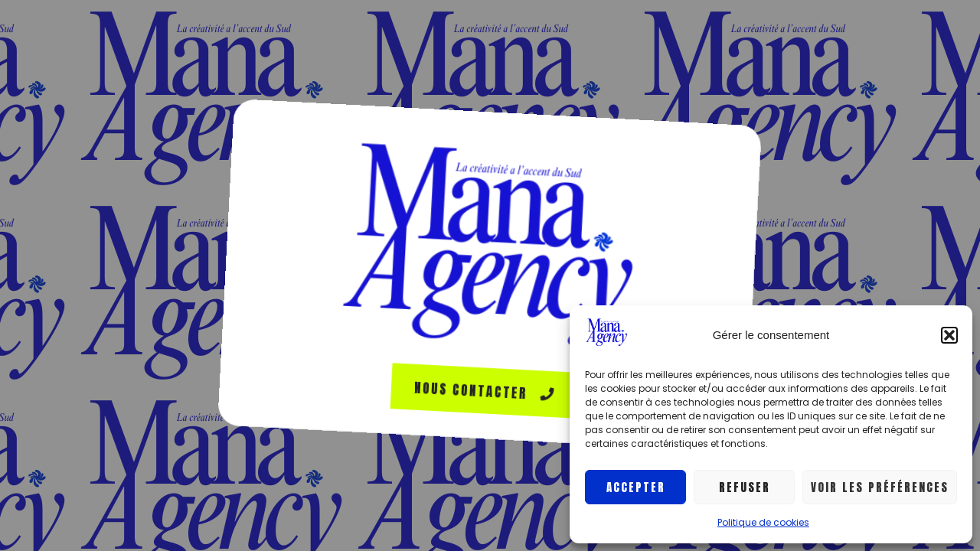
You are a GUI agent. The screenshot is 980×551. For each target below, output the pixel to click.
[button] (949, 335)
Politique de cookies (763, 522)
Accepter (636, 487)
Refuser (745, 487)
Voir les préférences (880, 487)
